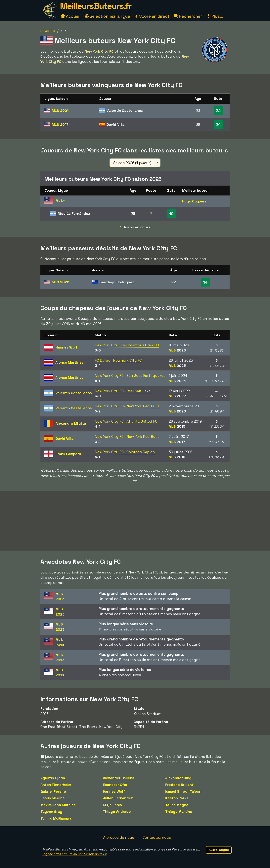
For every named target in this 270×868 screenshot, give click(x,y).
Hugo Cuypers (194, 201)
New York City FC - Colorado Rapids (125, 452)
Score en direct (152, 16)
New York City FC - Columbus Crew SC (127, 345)
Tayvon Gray (51, 812)
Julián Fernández (118, 798)
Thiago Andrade (117, 812)
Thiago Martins (179, 812)
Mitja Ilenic (112, 805)
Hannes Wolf (114, 791)
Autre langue (219, 850)
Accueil (70, 16)
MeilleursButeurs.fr (96, 6)
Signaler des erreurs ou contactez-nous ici (74, 854)
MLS (60, 110)
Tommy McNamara (56, 818)
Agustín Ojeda (53, 778)
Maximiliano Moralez (58, 805)
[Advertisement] (135, 521)
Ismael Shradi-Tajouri (183, 791)
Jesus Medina (53, 798)
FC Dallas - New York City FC (118, 360)
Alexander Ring (178, 778)
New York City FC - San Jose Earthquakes (130, 376)
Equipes (48, 31)
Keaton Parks (177, 798)
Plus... (214, 16)
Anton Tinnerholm (56, 785)
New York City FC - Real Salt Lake (123, 391)
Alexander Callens (119, 778)
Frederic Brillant (179, 785)
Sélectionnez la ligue (108, 16)
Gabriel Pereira (53, 791)
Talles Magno (177, 805)
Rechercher (188, 16)
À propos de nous (118, 837)
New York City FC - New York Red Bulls (127, 406)
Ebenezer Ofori (116, 785)
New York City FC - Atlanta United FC (126, 421)
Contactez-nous (157, 837)
